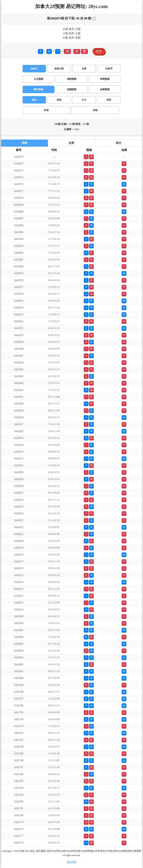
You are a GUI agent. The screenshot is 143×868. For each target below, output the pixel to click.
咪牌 (99, 51)
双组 (95, 110)
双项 (46, 110)
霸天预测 (38, 89)
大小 (84, 100)
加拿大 (34, 69)
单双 (109, 100)
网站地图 (72, 862)
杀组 (59, 100)
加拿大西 (59, 69)
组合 (34, 100)
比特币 (109, 69)
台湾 (84, 69)
